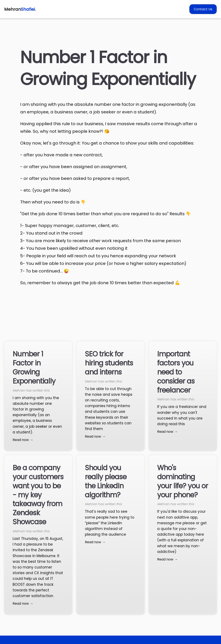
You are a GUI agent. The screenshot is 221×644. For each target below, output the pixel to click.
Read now (21, 440)
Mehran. (20, 9)
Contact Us (203, 9)
